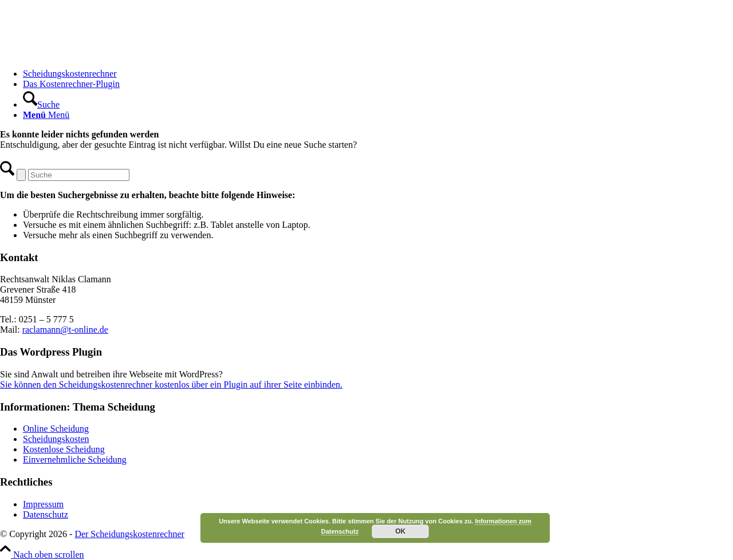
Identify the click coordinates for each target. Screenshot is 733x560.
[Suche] (41, 104)
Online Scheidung (56, 429)
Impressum (43, 504)
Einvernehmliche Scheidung (75, 460)
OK (400, 531)
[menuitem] (378, 74)
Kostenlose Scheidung (64, 449)
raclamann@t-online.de (65, 330)
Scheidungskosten (56, 439)
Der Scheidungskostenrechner (129, 534)
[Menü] (46, 115)
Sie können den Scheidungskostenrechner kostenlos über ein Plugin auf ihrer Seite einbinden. (171, 384)
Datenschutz (46, 514)
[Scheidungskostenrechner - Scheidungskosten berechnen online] (86, 54)
